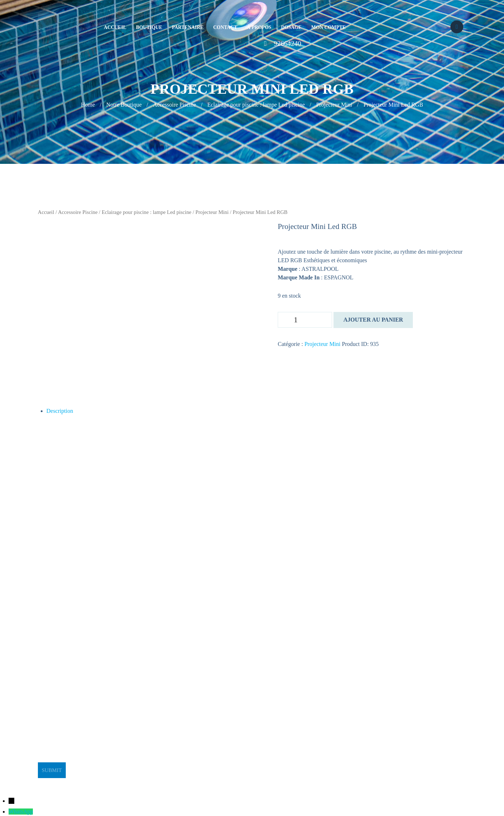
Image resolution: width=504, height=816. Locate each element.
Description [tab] (60, 411)
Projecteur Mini (334, 105)
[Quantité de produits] (305, 320)
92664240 (288, 43)
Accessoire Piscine (174, 105)
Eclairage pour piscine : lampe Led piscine (256, 105)
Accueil (46, 212)
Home (88, 105)
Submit (52, 770)
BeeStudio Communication (266, 782)
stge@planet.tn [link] (55, 667)
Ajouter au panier (373, 320)
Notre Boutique (124, 105)
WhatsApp (21, 812)
